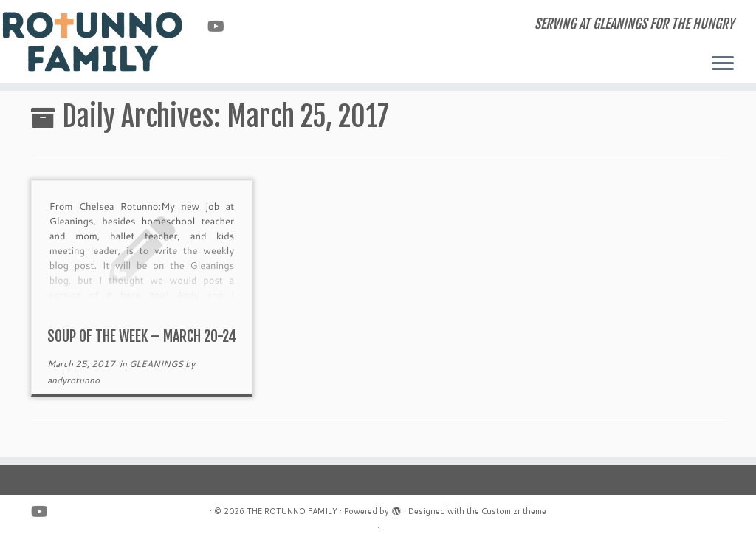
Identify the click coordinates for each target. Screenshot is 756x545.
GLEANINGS (157, 364)
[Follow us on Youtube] (221, 26)
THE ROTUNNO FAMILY (292, 511)
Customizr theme (514, 511)
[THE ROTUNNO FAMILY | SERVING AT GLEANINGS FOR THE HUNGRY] (89, 41)
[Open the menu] (723, 64)
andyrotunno (73, 380)
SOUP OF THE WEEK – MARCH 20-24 (142, 336)
